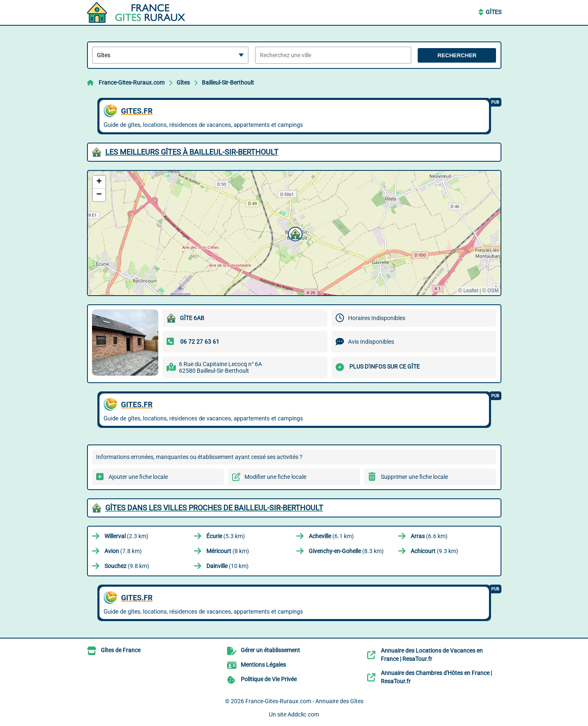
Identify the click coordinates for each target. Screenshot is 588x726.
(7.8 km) (123, 551)
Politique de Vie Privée (269, 679)
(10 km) (227, 566)
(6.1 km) (331, 536)
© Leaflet (468, 291)
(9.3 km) (434, 551)
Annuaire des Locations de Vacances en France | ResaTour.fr (432, 655)
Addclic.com (303, 714)
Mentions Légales (263, 665)
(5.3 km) (226, 536)
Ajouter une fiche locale (138, 477)
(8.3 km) (346, 551)
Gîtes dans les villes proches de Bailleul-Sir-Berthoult (214, 508)
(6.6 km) (429, 536)
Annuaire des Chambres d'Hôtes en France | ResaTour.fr (436, 677)
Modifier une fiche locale (275, 477)
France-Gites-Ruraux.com (132, 83)
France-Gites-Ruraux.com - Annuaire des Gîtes (304, 701)
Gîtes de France (121, 650)
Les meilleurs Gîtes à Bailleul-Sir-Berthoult (192, 152)
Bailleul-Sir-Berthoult (228, 83)
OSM (493, 291)
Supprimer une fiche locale (414, 477)
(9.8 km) (127, 566)
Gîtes (494, 12)
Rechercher (457, 55)
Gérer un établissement (270, 650)
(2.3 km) (126, 536)
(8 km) (228, 551)
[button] (294, 233)
